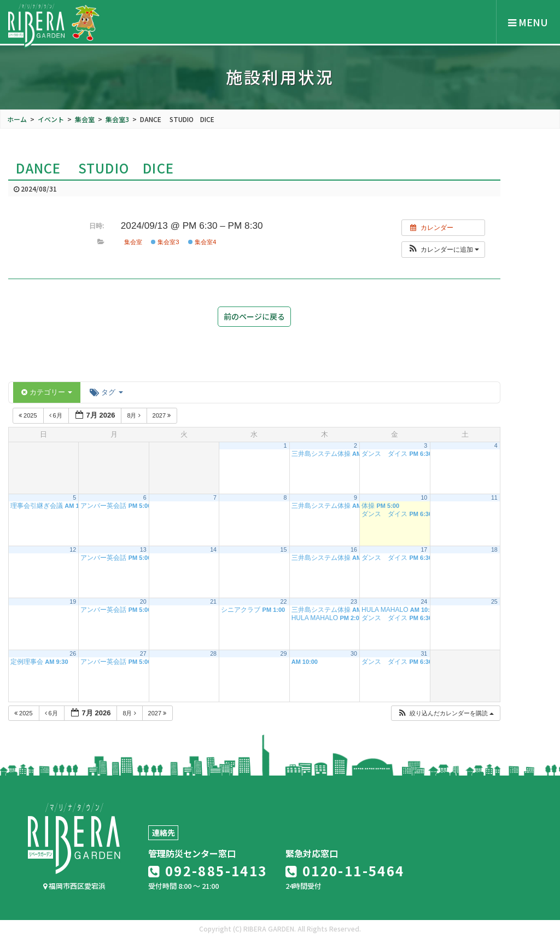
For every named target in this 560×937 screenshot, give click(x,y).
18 (494, 550)
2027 (163, 415)
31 (424, 653)
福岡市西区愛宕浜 (74, 886)
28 (213, 653)
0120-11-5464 (345, 871)
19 (73, 601)
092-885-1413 (208, 871)
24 (424, 601)
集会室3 (165, 242)
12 (73, 550)
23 (354, 601)
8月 (134, 415)
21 (213, 601)
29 (284, 653)
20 (143, 601)
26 (73, 653)
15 (284, 550)
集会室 (133, 242)
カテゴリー (47, 392)
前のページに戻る (254, 316)
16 (354, 550)
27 (143, 653)
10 (424, 498)
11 (494, 498)
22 (284, 601)
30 (354, 653)
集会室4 (202, 242)
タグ (106, 392)
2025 (29, 415)
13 (143, 550)
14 (213, 550)
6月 (57, 415)
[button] (443, 250)
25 (494, 601)
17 (424, 550)
